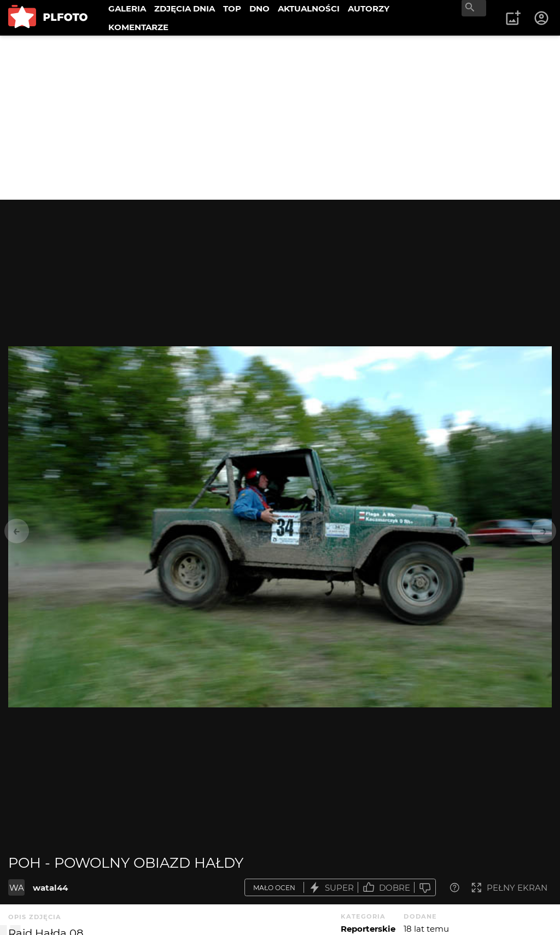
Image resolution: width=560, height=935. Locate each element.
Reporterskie (368, 929)
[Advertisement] (280, 118)
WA (17, 888)
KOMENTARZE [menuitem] (138, 27)
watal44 (50, 888)
